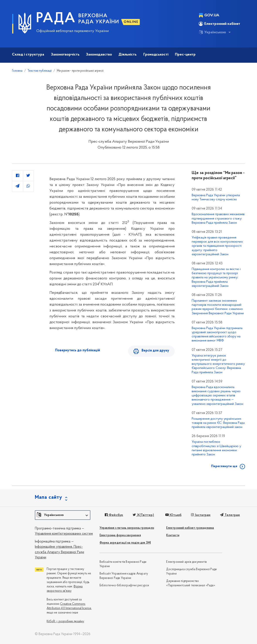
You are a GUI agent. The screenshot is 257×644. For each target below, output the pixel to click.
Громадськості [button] (156, 55)
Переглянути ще (224, 466)
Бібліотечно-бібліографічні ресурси (124, 586)
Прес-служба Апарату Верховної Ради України (59, 552)
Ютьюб (173, 515)
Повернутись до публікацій (78, 350)
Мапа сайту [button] (49, 497)
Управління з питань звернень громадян (127, 528)
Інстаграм (201, 515)
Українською (212, 32)
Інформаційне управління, (54, 547)
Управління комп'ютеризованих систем (64, 534)
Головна (17, 71)
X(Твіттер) (143, 515)
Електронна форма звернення (120, 535)
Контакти (173, 535)
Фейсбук (114, 515)
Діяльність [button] (128, 55)
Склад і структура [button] (28, 55)
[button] (63, 515)
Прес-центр (185, 55)
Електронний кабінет (219, 24)
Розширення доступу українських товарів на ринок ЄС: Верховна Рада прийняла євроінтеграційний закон (218, 423)
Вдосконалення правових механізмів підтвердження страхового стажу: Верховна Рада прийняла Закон (218, 218)
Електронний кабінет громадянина (190, 528)
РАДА (56, 19)
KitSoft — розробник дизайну (65, 621)
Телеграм (230, 515)
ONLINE (131, 22)
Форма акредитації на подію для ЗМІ (125, 543)
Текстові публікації (40, 71)
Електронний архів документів (186, 562)
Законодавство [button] (99, 55)
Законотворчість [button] (65, 55)
